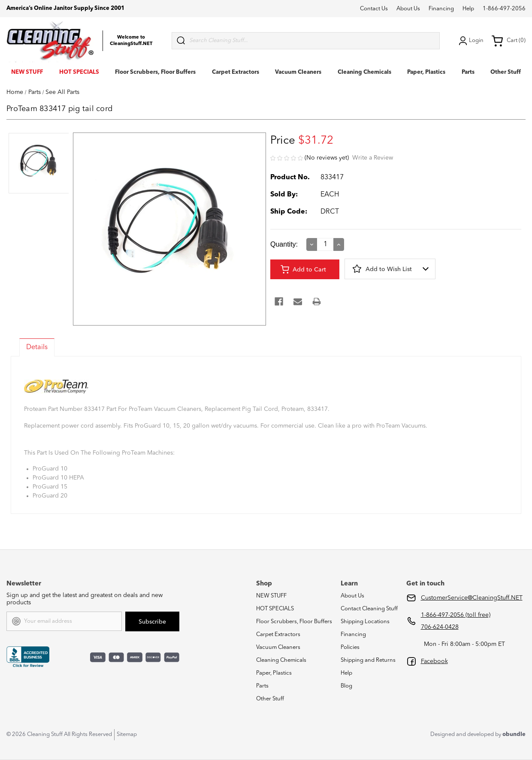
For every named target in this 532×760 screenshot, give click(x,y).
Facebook (434, 661)
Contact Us (374, 9)
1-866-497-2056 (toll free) (456, 615)
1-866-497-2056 (504, 9)
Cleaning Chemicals (364, 72)
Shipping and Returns (368, 660)
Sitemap (127, 734)
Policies (350, 647)
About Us (408, 9)
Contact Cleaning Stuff (369, 609)
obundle (514, 734)
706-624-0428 (440, 627)
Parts (468, 72)
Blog (346, 686)
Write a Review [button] (373, 158)
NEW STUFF (27, 72)
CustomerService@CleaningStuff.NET (472, 598)
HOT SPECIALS (79, 72)
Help (468, 9)
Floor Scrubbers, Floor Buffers (155, 72)
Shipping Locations (365, 622)
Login (470, 41)
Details (37, 347)
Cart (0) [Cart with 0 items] (508, 41)
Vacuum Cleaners (298, 72)
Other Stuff (506, 72)
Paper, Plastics (426, 72)
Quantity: (284, 244)
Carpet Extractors (236, 72)
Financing (441, 9)
